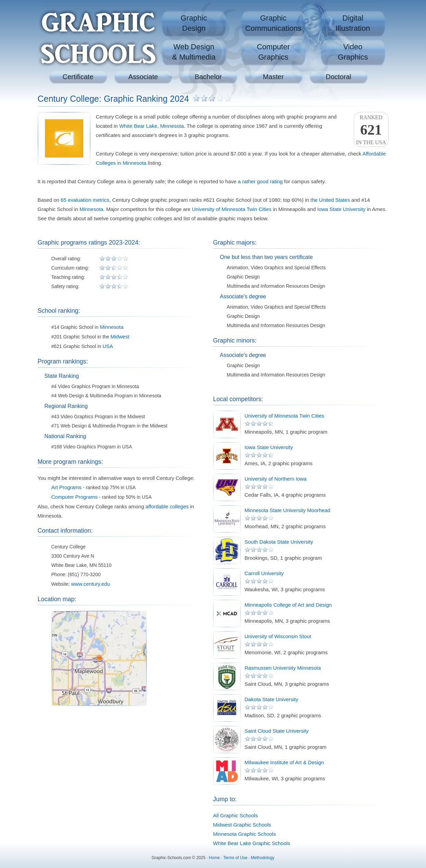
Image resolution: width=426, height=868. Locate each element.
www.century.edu (91, 584)
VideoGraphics (353, 52)
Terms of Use (235, 858)
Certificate (78, 77)
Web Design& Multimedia (194, 52)
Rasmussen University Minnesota (283, 668)
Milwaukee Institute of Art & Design (284, 762)
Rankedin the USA (371, 130)
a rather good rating (260, 181)
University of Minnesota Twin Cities (232, 209)
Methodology (263, 858)
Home (214, 858)
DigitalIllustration (353, 23)
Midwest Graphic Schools (242, 825)
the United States (330, 200)
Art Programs (66, 487)
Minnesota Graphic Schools (245, 834)
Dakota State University (272, 699)
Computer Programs (75, 497)
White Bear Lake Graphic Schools (252, 843)
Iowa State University (341, 209)
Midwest (120, 337)
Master (273, 77)
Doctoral (338, 77)
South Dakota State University (279, 542)
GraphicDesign (194, 23)
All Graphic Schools (236, 815)
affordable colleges (167, 506)
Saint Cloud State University (277, 731)
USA (108, 346)
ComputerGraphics (273, 52)
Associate (143, 77)
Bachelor (208, 77)
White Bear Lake (138, 126)
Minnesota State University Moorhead (288, 510)
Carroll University (264, 573)
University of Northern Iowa (276, 479)
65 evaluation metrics (85, 200)
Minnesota (172, 126)
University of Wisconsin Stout (278, 636)
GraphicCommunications (273, 23)
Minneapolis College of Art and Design (288, 605)
